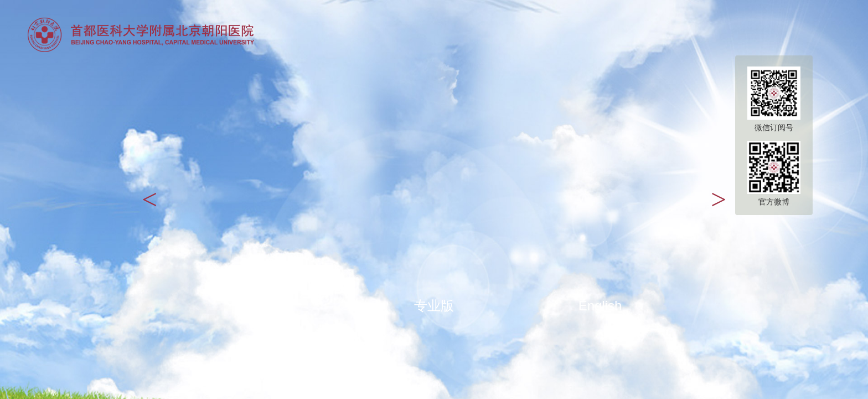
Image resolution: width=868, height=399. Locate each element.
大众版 (268, 306)
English (600, 306)
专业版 (434, 306)
